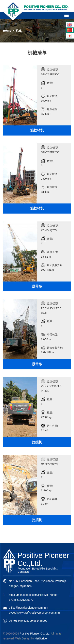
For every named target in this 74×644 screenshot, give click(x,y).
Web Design (23, 638)
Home (7, 31)
